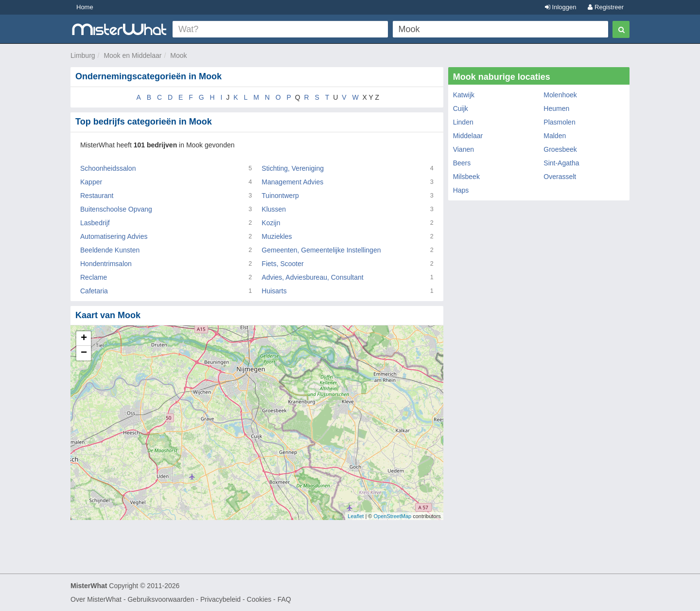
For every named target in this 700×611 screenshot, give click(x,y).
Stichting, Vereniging (293, 168)
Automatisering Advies (114, 236)
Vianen (464, 149)
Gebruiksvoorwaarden (161, 599)
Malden (555, 136)
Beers (462, 163)
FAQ (284, 599)
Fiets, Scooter (282, 264)
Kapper (91, 182)
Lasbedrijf (95, 223)
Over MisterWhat (96, 599)
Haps (461, 190)
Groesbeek (560, 149)
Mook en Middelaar (132, 55)
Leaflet (356, 516)
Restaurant (97, 196)
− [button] (84, 353)
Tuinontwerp (280, 196)
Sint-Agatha (561, 163)
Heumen (556, 108)
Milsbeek (466, 177)
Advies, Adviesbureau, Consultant (312, 277)
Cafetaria (94, 291)
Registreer (606, 7)
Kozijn (271, 223)
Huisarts (274, 291)
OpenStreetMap (392, 516)
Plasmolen (559, 122)
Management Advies (292, 182)
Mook (178, 55)
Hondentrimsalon (106, 264)
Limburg (83, 55)
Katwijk (464, 95)
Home (85, 7)
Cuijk (461, 108)
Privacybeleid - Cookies (236, 599)
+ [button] (84, 339)
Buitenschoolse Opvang (116, 209)
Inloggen (561, 7)
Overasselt (560, 177)
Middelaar (468, 136)
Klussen (274, 209)
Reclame (94, 277)
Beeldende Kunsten (110, 250)
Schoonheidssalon (108, 168)
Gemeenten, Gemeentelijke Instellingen (321, 250)
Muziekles (277, 236)
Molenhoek (560, 95)
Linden (463, 122)
